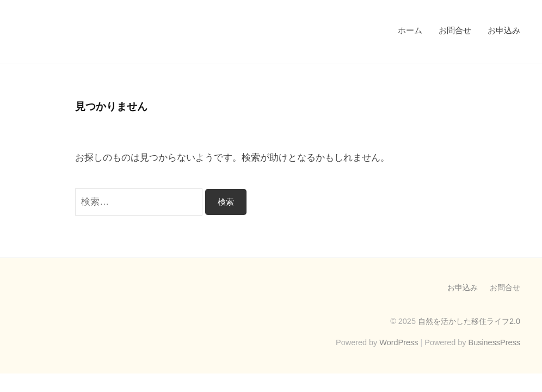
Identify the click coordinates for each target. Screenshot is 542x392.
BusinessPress (495, 342)
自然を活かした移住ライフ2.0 (469, 321)
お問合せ (455, 30)
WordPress (399, 342)
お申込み (504, 30)
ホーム (410, 30)
